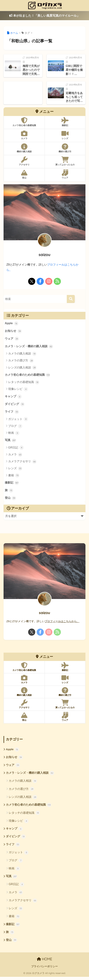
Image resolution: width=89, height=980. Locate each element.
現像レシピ (18, 390)
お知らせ (13, 331)
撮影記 (12, 484)
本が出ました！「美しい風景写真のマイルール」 (44, 16)
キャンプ (13, 397)
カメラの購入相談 (22, 354)
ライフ (12, 413)
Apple (12, 323)
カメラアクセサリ (22, 463)
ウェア (12, 339)
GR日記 (16, 449)
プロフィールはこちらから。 (62, 623)
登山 (11, 500)
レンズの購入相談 (22, 368)
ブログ (15, 427)
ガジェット (18, 420)
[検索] (71, 299)
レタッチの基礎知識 (24, 383)
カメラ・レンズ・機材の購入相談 (29, 347)
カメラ (15, 456)
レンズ (15, 470)
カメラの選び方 (21, 361)
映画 (14, 434)
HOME (44, 962)
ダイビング (15, 405)
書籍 (14, 477)
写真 (11, 442)
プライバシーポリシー (44, 970)
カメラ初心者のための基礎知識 (28, 376)
